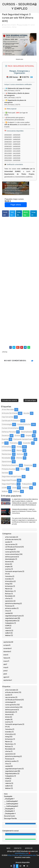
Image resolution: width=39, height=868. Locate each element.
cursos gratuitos (24, 424)
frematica (14, 443)
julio (5, 674)
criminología (7, 424)
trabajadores (27, 484)
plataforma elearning (10, 465)
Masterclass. (7, 454)
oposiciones (7, 462)
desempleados (27, 432)
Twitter (12, 214)
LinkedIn (19, 214)
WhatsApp (26, 214)
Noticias (20, 454)
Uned (14, 488)
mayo (6, 668)
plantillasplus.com (22, 853)
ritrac (23, 469)
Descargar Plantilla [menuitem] (10, 819)
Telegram (33, 214)
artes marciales (8, 410)
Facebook (5, 214)
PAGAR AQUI (19, 59)
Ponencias (28, 465)
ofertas (14, 27)
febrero (7, 658)
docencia (6, 436)
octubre (7, 645)
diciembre (7, 652)
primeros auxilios (9, 469)
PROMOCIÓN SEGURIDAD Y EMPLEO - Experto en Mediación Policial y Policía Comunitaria (24, 511)
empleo (29, 436)
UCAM (4, 488)
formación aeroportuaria (23, 439)
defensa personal (9, 432)
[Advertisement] (19, 282)
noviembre (7, 648)
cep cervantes (8, 417)
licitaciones (7, 450)
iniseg (19, 447)
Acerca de (29, 848)
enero (6, 655)
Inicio (8, 848)
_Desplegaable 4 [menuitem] (10, 814)
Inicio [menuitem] (6, 794)
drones (18, 436)
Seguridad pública (9, 484)
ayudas (27, 413)
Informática (6, 447)
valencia (25, 488)
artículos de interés (10, 413)
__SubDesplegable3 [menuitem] (11, 806)
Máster (19, 450)
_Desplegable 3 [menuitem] (9, 811)
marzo (6, 661)
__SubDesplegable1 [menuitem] (11, 801)
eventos (5, 439)
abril (5, 664)
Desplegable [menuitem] (8, 796)
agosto (6, 677)
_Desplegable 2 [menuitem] (9, 809)
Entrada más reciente (10, 400)
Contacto (18, 848)
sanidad (5, 473)
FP (3, 443)
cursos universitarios (10, 428)
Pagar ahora (16, 205)
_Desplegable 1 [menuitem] (9, 799)
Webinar (16, 491)
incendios (27, 443)
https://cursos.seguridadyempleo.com (22, 855)
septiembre (8, 642)
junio (5, 671)
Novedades (6, 458)
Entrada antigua (30, 400)
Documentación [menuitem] (10, 816)
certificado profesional (11, 421)
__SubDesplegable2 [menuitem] (11, 804)
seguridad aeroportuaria (12, 476)
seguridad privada (9, 480)
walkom (5, 491)
